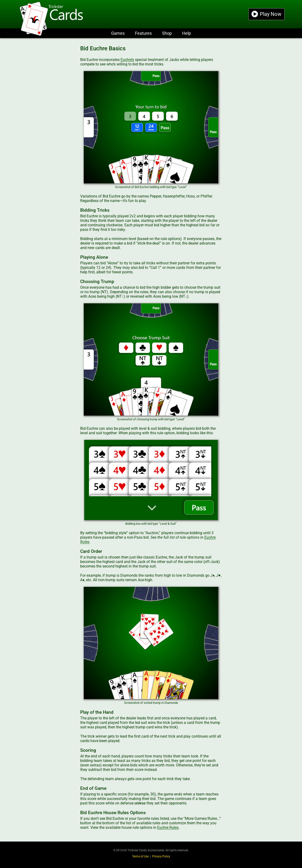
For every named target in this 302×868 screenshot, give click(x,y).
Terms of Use (140, 856)
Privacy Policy (161, 856)
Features (143, 33)
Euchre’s (127, 60)
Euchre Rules (168, 827)
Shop (167, 33)
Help (187, 33)
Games (118, 33)
